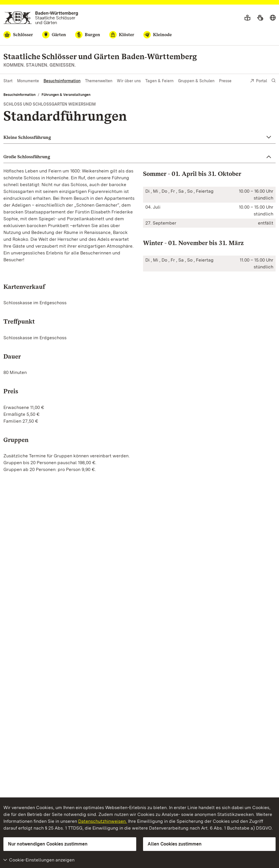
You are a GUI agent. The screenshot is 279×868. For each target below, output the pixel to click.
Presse (225, 81)
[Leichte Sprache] (247, 18)
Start (8, 81)
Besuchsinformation (62, 81)
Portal (259, 81)
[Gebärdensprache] (260, 18)
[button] (139, 137)
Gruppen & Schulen (196, 81)
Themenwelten (99, 81)
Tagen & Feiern (159, 81)
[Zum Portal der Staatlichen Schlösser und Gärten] (41, 18)
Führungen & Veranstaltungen (66, 95)
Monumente (28, 81)
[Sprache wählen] (273, 18)
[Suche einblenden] (274, 81)
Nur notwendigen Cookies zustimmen (48, 844)
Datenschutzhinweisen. (103, 821)
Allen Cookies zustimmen (175, 844)
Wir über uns (129, 81)
